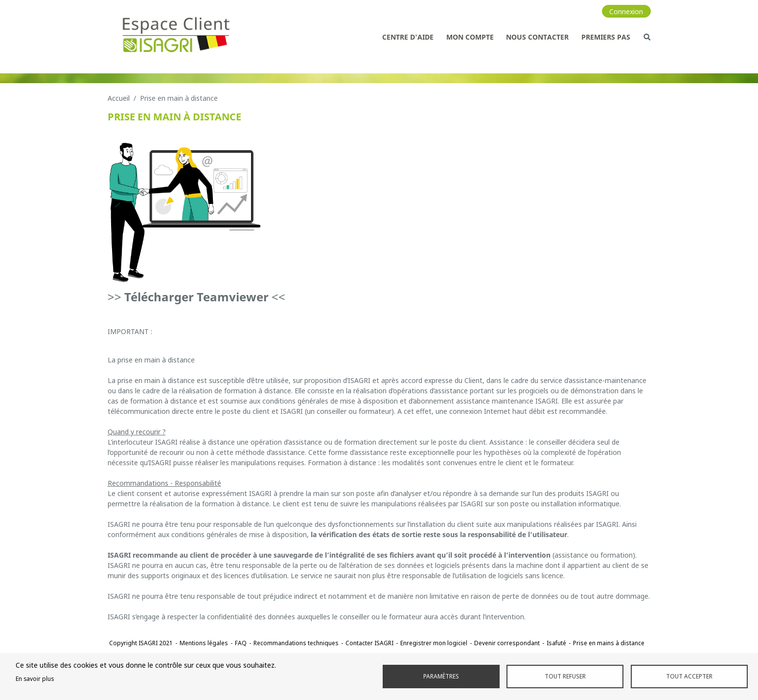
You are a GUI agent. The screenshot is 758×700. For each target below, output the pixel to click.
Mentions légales (204, 643)
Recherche (647, 37)
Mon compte (470, 37)
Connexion (626, 11)
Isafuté (556, 643)
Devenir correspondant (507, 643)
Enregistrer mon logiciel (434, 643)
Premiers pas (606, 37)
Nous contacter (537, 37)
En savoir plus (35, 678)
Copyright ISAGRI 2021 (141, 643)
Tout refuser (565, 676)
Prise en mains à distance (609, 643)
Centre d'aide (408, 37)
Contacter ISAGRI (369, 643)
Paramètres (441, 676)
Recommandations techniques (296, 643)
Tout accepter (689, 676)
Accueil (119, 98)
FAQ (241, 643)
